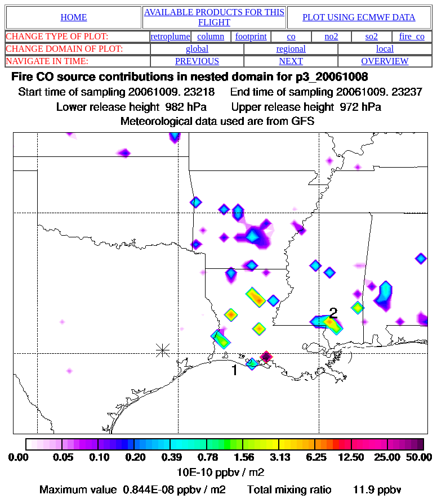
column (211, 36)
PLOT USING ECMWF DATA (359, 17)
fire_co (412, 36)
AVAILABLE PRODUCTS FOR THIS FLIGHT (214, 17)
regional (291, 49)
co (291, 36)
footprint (251, 36)
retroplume (170, 36)
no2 (332, 36)
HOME (73, 17)
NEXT (291, 61)
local (385, 49)
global (197, 49)
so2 (372, 36)
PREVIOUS (197, 61)
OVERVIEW (385, 61)
